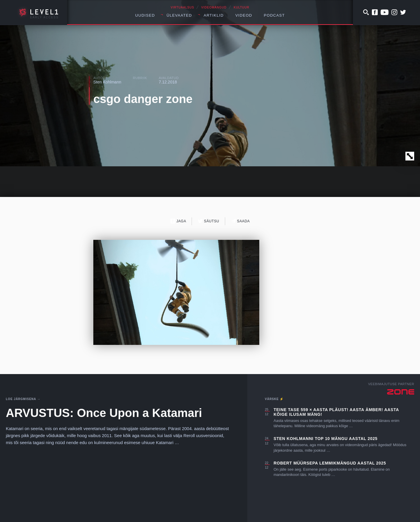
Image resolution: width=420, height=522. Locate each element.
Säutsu (208, 221)
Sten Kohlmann (107, 82)
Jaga (178, 221)
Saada (240, 221)
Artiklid (214, 15)
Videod (244, 15)
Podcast (274, 15)
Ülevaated (179, 15)
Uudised (145, 15)
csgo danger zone (143, 99)
